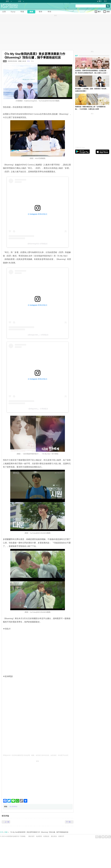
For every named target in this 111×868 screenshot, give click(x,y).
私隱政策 (46, 836)
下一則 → (69, 822)
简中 (105, 1)
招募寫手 (61, 836)
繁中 (100, 1)
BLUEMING (13, 807)
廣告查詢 (54, 836)
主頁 (1, 832)
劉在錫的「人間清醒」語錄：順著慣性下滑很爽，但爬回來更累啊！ (91, 90)
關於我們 (31, 836)
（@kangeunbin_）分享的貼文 (38, 335)
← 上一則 (6, 822)
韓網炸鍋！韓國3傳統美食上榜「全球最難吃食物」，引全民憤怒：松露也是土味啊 (90, 108)
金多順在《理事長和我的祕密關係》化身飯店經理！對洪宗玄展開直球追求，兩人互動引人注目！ (91, 72)
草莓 (28, 61)
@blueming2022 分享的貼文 (38, 244)
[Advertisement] (38, 779)
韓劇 (5, 61)
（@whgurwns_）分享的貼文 (38, 409)
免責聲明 (39, 836)
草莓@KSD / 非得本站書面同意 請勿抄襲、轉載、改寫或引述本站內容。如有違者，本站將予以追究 (36, 755)
